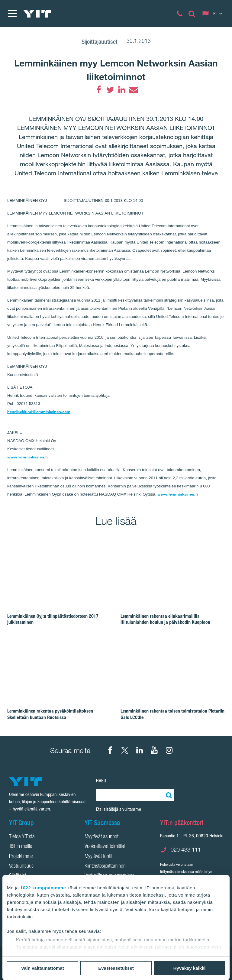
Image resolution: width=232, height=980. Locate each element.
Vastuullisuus (21, 866)
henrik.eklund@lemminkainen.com (39, 412)
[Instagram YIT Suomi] (169, 750)
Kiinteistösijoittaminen (105, 866)
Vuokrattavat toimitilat (105, 847)
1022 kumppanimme (43, 888)
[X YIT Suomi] (125, 750)
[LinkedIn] (122, 90)
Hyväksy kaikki (190, 968)
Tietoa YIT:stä (22, 837)
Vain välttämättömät (43, 968)
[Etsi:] (168, 795)
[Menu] (12, 14)
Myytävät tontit (98, 857)
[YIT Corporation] (140, 750)
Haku (101, 781)
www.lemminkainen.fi (27, 457)
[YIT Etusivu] (37, 14)
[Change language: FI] (213, 14)
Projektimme (21, 857)
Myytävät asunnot (101, 837)
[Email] (133, 90)
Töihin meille (21, 847)
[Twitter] (110, 90)
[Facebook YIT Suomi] (110, 750)
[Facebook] (99, 90)
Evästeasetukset (116, 968)
